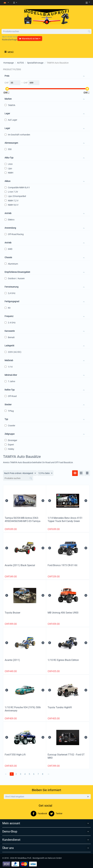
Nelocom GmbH (55, 858)
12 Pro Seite (45, 473)
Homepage (9, 63)
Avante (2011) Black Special (20, 565)
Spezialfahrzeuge (35, 63)
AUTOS (20, 63)
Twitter (55, 814)
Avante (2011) (12, 660)
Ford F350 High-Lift (15, 755)
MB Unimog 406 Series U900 (63, 613)
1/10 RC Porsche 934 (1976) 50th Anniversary (23, 709)
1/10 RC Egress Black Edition (63, 660)
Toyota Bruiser (12, 613)
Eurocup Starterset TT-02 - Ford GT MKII (66, 756)
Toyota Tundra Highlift (60, 707)
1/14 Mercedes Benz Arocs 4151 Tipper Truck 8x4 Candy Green (65, 520)
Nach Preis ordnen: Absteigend (20, 473)
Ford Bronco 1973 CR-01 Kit (62, 565)
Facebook (39, 814)
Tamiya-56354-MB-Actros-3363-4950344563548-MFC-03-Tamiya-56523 (23, 521)
